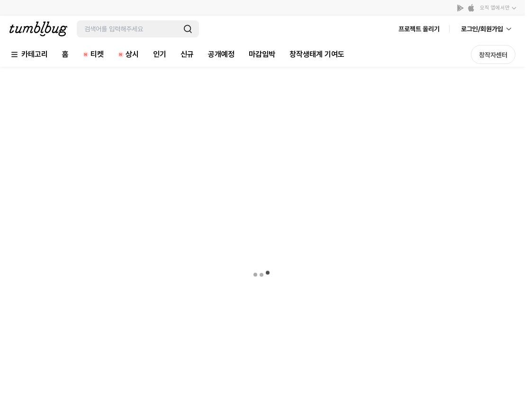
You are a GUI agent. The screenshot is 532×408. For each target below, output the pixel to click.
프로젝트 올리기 (419, 29)
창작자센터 (493, 55)
